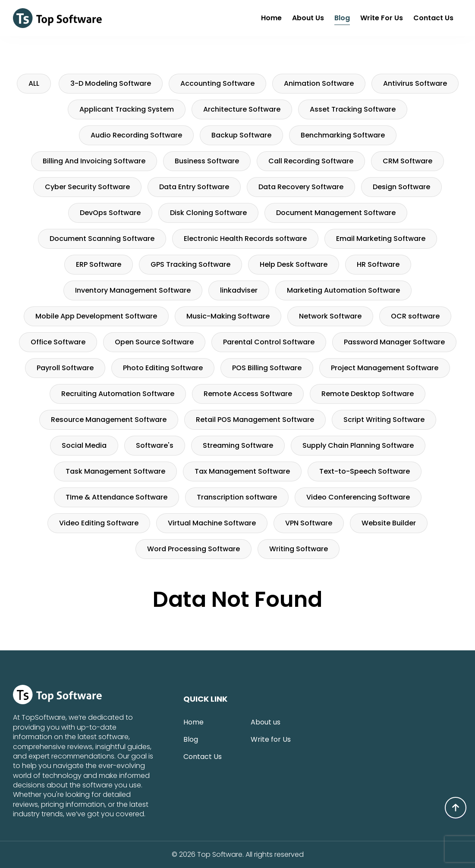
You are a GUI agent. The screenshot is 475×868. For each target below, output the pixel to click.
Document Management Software (336, 213)
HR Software (378, 264)
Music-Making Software (228, 316)
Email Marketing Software (381, 239)
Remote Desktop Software (368, 394)
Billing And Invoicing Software (94, 161)
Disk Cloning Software (208, 213)
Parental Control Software (269, 342)
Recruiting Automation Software (118, 394)
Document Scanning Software (102, 239)
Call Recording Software (311, 161)
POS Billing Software (267, 368)
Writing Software (299, 549)
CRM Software (407, 161)
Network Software (330, 316)
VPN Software (309, 523)
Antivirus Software (415, 83)
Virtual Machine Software (212, 523)
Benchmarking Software (343, 135)
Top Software (220, 855)
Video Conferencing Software (358, 497)
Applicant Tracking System (127, 109)
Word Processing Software (193, 549)
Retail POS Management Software (255, 420)
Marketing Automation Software (343, 290)
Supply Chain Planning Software (358, 445)
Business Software (207, 161)
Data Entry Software (194, 187)
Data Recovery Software (301, 187)
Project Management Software (385, 368)
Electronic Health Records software (245, 239)
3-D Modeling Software (111, 83)
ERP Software (99, 264)
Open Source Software (154, 342)
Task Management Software (115, 471)
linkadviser (239, 290)
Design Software (401, 187)
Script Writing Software (384, 420)
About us (308, 18)
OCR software (415, 316)
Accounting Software (217, 83)
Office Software (58, 342)
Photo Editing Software (163, 368)
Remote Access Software (248, 394)
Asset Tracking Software (353, 109)
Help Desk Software (294, 264)
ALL (34, 83)
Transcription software (237, 497)
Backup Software (241, 135)
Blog (342, 18)
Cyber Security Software (87, 187)
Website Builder (389, 523)
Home (271, 18)
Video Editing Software (99, 523)
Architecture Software (242, 109)
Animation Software (319, 83)
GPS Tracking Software (190, 264)
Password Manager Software (394, 342)
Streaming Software (238, 445)
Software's (155, 445)
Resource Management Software (109, 420)
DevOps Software (110, 213)
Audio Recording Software (136, 135)
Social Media (84, 445)
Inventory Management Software (133, 290)
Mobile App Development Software (96, 316)
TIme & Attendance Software (116, 497)
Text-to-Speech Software (365, 471)
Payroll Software (65, 368)
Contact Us (433, 18)
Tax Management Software (242, 471)
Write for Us (382, 18)
